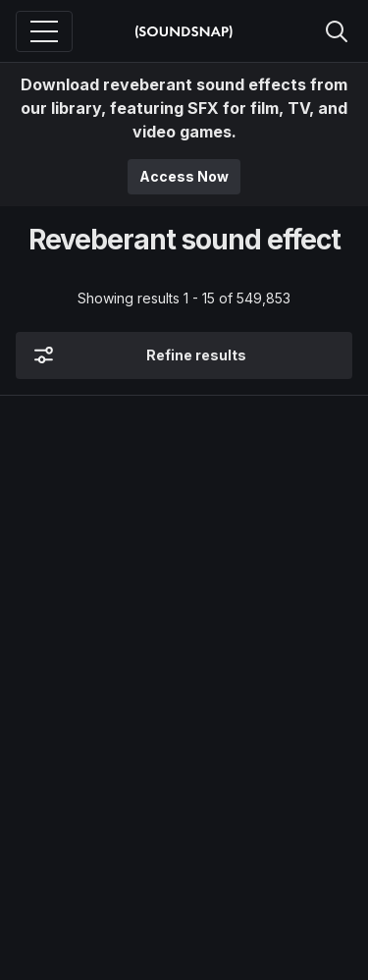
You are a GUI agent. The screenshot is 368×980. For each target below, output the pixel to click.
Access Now (184, 176)
